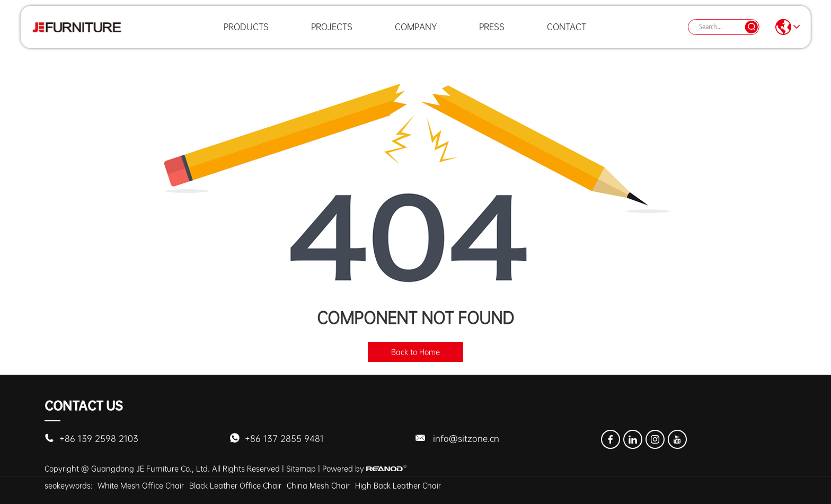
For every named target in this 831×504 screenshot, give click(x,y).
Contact (567, 34)
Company (416, 34)
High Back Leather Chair (398, 485)
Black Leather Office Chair (235, 485)
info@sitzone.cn (466, 439)
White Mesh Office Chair (141, 485)
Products (246, 34)
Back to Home (415, 352)
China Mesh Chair (318, 485)
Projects (332, 34)
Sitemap (301, 468)
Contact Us (84, 406)
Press (492, 34)
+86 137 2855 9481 (284, 439)
